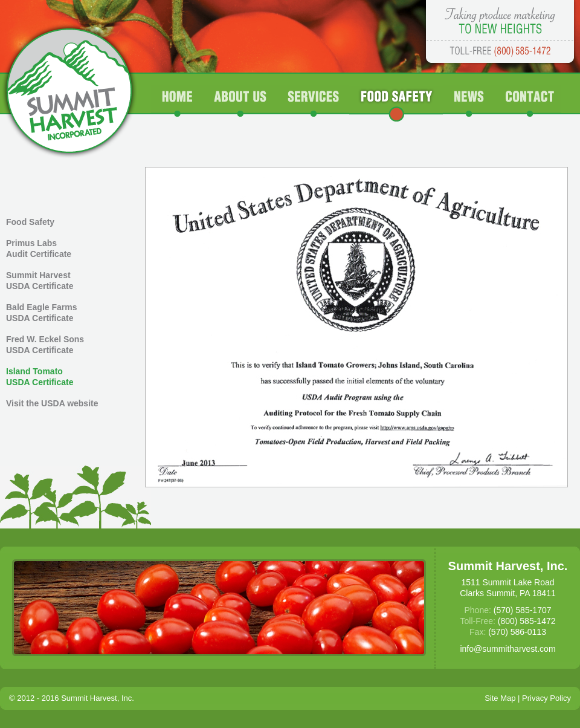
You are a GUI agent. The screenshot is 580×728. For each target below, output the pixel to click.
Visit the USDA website (52, 403)
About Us (240, 103)
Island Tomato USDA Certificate (40, 377)
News (470, 103)
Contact (529, 103)
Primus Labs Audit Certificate (39, 249)
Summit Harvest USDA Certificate (40, 281)
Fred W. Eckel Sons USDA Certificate (45, 345)
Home (177, 103)
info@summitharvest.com (507, 649)
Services (313, 103)
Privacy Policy (546, 698)
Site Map (500, 698)
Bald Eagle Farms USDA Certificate (42, 313)
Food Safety (396, 103)
